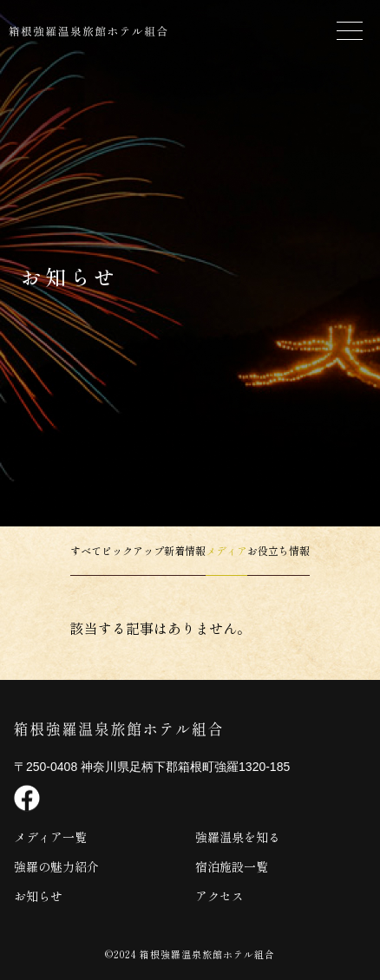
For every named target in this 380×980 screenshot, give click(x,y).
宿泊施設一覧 (232, 866)
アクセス (219, 896)
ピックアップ (133, 550)
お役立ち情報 (278, 550)
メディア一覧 (50, 837)
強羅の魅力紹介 (56, 866)
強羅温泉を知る (238, 837)
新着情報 (185, 550)
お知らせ (38, 896)
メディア (226, 550)
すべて (86, 550)
